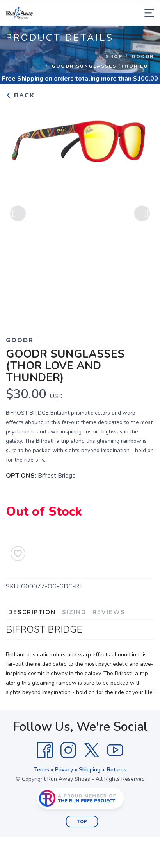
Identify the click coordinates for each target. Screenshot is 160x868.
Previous (18, 214)
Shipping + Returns (103, 770)
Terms (42, 770)
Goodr (143, 56)
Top (82, 822)
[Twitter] (92, 750)
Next (142, 214)
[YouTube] (115, 750)
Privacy (64, 770)
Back (20, 95)
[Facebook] (45, 750)
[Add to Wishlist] (18, 554)
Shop (114, 56)
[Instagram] (68, 750)
